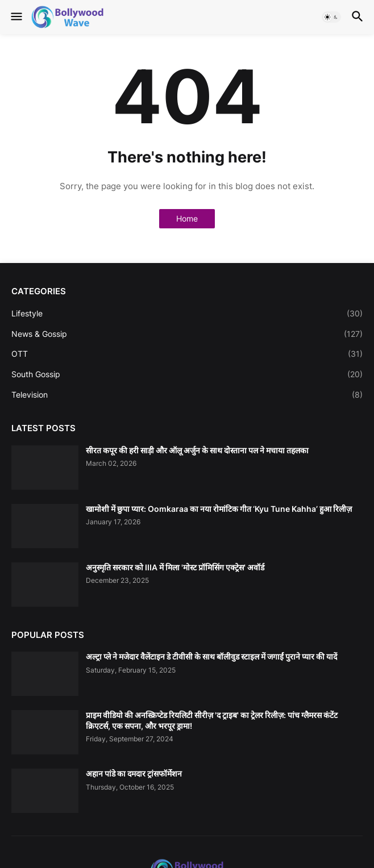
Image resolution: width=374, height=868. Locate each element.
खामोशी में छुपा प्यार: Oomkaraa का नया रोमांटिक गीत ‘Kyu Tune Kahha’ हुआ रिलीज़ (219, 509)
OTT (187, 354)
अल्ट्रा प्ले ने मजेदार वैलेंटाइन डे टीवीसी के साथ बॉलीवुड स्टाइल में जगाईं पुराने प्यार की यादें (211, 656)
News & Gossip (187, 334)
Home (187, 218)
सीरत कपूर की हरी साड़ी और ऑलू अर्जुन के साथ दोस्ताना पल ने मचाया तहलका (197, 450)
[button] (16, 17)
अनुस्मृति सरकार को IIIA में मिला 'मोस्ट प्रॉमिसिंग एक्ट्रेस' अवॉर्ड (175, 567)
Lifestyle (187, 314)
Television (187, 395)
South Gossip (187, 374)
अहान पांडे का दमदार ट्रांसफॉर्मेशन (134, 773)
